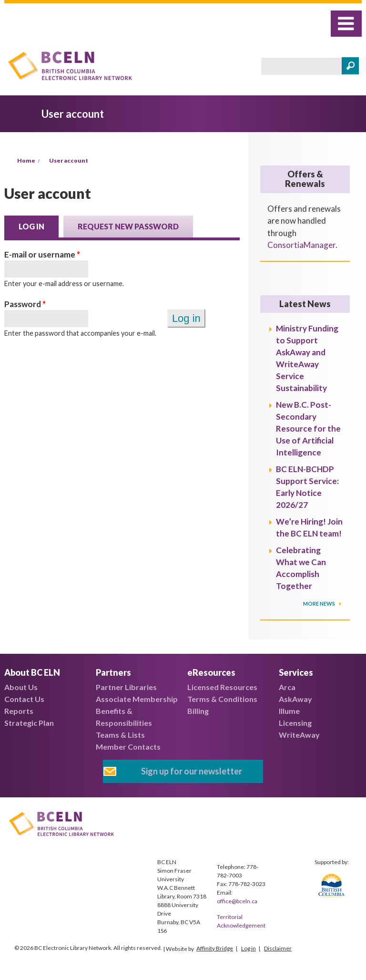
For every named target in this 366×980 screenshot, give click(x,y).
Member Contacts (128, 747)
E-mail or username (42, 254)
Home (26, 160)
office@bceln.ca (237, 901)
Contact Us (24, 699)
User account (69, 160)
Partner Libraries (126, 687)
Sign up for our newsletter (192, 771)
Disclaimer (278, 948)
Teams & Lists (120, 735)
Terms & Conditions (222, 699)
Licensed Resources (222, 687)
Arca (287, 687)
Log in (39, 226)
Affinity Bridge (215, 948)
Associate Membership (137, 699)
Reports (19, 711)
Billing (198, 711)
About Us (21, 687)
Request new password (128, 226)
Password (25, 304)
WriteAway (299, 735)
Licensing (295, 723)
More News (320, 603)
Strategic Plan (29, 723)
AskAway (295, 699)
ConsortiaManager (301, 245)
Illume (289, 711)
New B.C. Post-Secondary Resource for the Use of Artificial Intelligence (308, 428)
